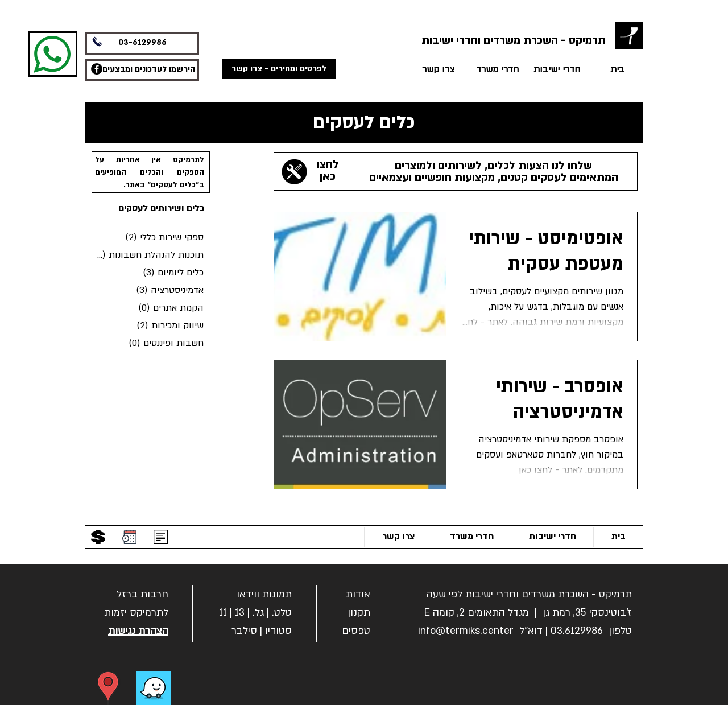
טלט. (282, 613)
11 (223, 613)
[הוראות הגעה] (108, 688)
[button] (142, 593)
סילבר (244, 631)
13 (240, 613)
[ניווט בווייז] (154, 688)
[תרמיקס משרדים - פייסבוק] (97, 69)
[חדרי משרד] (497, 70)
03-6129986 (142, 42)
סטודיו (278, 631)
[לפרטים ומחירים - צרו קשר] (279, 69)
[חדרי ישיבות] (557, 70)
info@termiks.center (466, 631)
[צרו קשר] (438, 70)
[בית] (617, 70)
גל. (258, 613)
